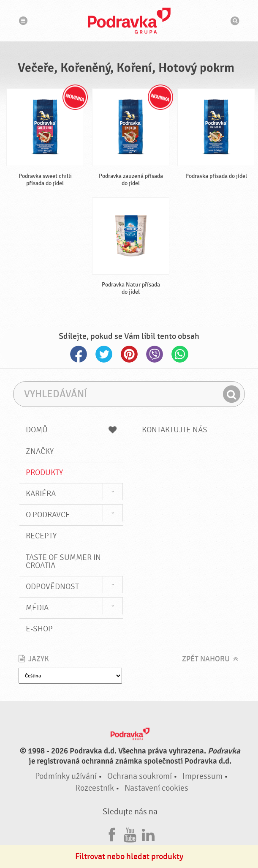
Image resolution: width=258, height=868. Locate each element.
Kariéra (41, 494)
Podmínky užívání (66, 776)
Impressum (202, 776)
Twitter (104, 354)
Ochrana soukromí (140, 776)
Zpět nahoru (206, 659)
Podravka (129, 21)
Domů (71, 430)
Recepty (41, 536)
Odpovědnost (52, 587)
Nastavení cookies (156, 788)
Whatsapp (180, 354)
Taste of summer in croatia (63, 561)
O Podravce (48, 515)
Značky (40, 451)
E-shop (39, 629)
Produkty (44, 472)
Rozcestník (95, 788)
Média (37, 608)
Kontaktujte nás (175, 430)
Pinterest (129, 354)
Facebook (79, 354)
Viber (155, 354)
